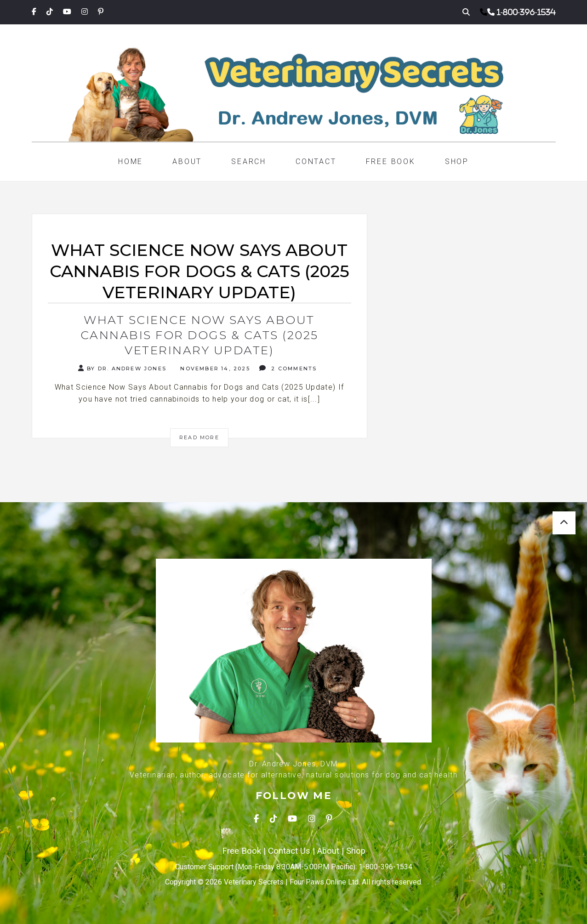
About (187, 162)
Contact (316, 162)
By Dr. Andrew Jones (122, 368)
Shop (457, 162)
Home (131, 162)
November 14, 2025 (214, 368)
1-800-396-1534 (526, 12)
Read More (199, 437)
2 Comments (288, 368)
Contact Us (289, 851)
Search (249, 162)
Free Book (391, 162)
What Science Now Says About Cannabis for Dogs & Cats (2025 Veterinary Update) (199, 335)
